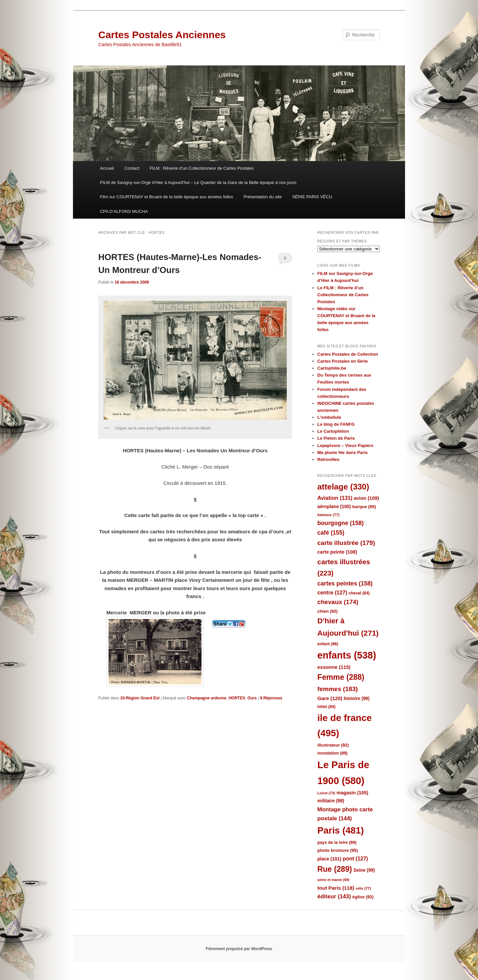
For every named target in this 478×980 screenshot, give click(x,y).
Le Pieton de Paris (336, 438)
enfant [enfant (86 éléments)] (328, 644)
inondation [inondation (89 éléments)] (332, 753)
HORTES (237, 698)
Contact (132, 168)
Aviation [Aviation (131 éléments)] (335, 498)
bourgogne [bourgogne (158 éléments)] (341, 523)
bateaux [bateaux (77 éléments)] (328, 515)
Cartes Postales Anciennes (162, 35)
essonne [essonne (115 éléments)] (334, 667)
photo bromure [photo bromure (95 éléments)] (338, 850)
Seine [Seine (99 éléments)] (364, 870)
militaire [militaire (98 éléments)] (331, 801)
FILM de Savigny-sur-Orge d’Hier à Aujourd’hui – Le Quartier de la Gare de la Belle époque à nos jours (198, 182)
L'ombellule (329, 417)
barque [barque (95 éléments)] (364, 507)
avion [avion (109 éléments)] (366, 498)
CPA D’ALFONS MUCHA (124, 211)
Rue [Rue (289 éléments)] (335, 869)
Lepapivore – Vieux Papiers (345, 445)
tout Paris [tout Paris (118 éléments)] (336, 888)
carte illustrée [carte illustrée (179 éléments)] (346, 543)
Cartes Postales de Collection (348, 354)
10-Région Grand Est (140, 698)
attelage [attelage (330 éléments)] (343, 487)
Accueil (107, 168)
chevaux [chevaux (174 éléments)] (338, 602)
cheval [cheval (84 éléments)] (359, 593)
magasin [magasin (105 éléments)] (353, 793)
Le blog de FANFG (336, 424)
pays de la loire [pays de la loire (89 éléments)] (337, 842)
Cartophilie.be (332, 368)
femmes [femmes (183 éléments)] (338, 689)
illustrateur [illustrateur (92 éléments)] (333, 745)
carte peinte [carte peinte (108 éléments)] (337, 552)
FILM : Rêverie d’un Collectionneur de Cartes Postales (202, 168)
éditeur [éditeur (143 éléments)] (334, 896)
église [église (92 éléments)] (363, 897)
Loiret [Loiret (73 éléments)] (326, 793)
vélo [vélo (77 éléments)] (363, 888)
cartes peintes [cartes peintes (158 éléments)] (345, 583)
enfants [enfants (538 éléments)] (347, 655)
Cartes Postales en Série (343, 361)
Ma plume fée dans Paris (343, 452)
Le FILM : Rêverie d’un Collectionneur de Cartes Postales (343, 295)
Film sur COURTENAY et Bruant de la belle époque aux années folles (166, 197)
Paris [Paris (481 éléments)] (341, 830)
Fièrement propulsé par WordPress (239, 949)
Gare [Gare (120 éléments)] (330, 698)
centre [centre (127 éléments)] (332, 593)
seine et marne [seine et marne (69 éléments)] (333, 880)
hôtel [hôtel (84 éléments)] (326, 707)
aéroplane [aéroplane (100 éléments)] (334, 507)
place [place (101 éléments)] (329, 859)
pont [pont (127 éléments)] (355, 859)
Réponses (271, 698)
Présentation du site (263, 197)
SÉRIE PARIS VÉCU (312, 197)
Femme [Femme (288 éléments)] (341, 677)
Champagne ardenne (207, 698)
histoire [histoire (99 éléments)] (357, 699)
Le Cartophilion (333, 431)
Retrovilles (328, 459)
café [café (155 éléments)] (331, 533)
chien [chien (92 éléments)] (327, 611)
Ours (252, 698)
